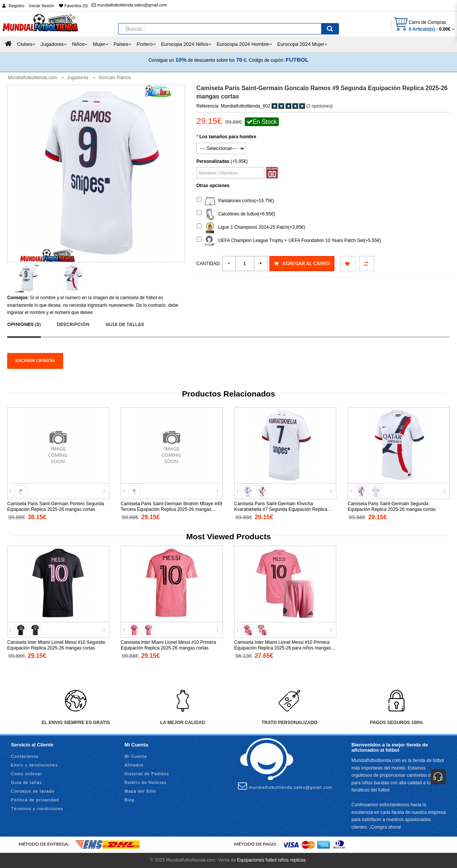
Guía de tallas (125, 325)
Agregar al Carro (302, 264)
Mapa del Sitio (140, 791)
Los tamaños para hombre (228, 137)
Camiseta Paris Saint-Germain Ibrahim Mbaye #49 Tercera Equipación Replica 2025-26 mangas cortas (171, 509)
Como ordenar (26, 774)
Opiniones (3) (24, 325)
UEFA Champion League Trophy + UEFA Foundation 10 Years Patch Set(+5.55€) (289, 241)
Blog (129, 800)
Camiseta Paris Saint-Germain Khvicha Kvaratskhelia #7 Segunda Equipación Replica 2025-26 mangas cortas (281, 509)
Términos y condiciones (37, 809)
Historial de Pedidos (147, 774)
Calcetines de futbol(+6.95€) (236, 214)
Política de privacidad (35, 800)
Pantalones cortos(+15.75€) (235, 201)
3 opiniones (319, 106)
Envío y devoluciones (34, 765)
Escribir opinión (35, 361)
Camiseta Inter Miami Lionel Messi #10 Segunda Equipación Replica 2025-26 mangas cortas (56, 645)
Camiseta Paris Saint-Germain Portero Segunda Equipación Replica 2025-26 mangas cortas (56, 507)
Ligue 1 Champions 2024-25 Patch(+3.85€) (251, 228)
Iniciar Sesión (42, 6)
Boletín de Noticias (145, 782)
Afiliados (134, 765)
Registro (16, 6)
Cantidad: (209, 264)
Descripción (73, 325)
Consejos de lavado (33, 791)
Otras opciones (213, 186)
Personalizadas (213, 161)
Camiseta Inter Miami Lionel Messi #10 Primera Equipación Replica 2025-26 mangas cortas (168, 645)
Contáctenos (25, 756)
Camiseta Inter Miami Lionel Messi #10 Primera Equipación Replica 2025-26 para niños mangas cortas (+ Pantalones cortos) (283, 648)
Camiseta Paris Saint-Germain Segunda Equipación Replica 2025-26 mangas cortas (392, 507)
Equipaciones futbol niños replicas (271, 860)
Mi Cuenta (136, 756)
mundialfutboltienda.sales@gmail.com (129, 5)
